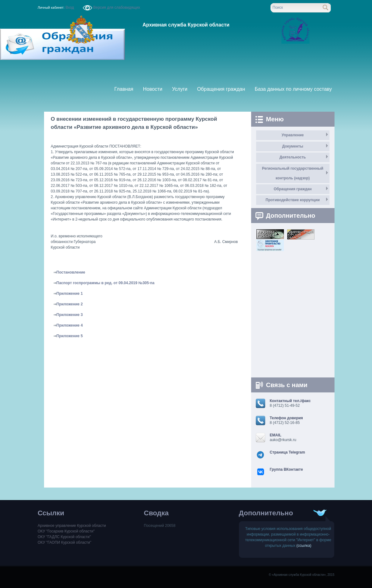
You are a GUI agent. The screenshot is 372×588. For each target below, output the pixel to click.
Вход (70, 7)
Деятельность (293, 157)
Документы (293, 146)
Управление (293, 135)
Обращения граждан (221, 89)
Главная (124, 89)
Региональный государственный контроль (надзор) (293, 173)
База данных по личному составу (293, 89)
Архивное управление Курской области (72, 526)
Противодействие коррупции (293, 200)
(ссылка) (304, 546)
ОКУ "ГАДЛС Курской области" (64, 537)
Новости (153, 89)
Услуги (180, 89)
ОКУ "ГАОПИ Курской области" (65, 542)
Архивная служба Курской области (186, 25)
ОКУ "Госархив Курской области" (66, 531)
